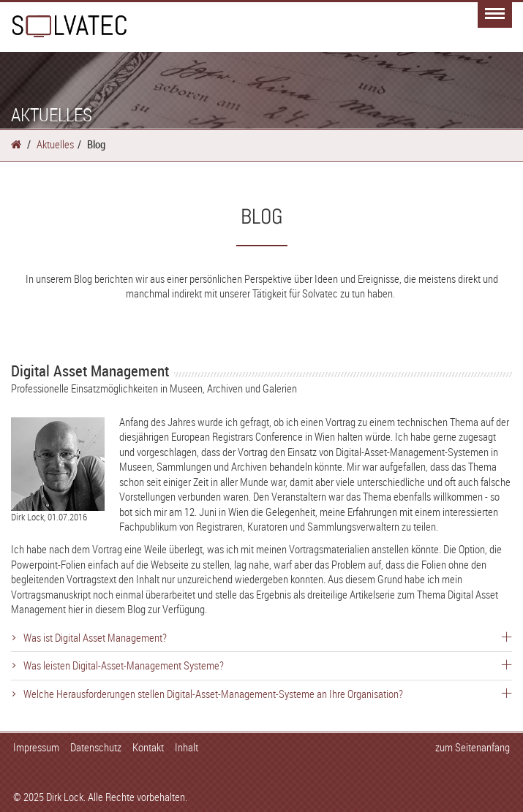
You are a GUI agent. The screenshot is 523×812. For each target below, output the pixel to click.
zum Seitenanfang (473, 747)
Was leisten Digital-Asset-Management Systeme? (268, 665)
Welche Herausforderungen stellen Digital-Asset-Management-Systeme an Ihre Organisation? (268, 694)
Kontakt (148, 747)
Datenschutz (96, 747)
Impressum (36, 747)
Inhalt (187, 747)
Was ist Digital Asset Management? (268, 637)
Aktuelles (55, 144)
